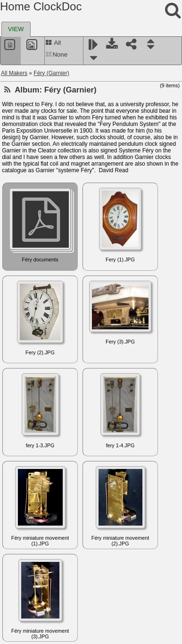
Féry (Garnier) (51, 73)
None (56, 54)
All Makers (14, 73)
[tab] (16, 29)
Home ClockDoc (41, 6)
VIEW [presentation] (16, 29)
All (53, 43)
